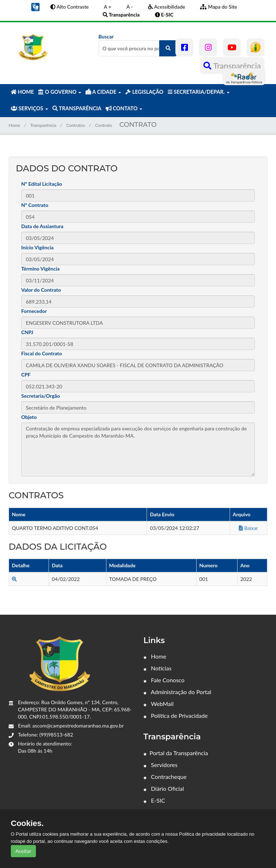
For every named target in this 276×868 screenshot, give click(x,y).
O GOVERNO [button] (60, 92)
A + (108, 7)
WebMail (158, 704)
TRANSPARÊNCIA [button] (77, 108)
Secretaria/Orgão (41, 396)
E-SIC (154, 800)
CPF (26, 375)
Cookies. (27, 823)
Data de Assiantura (42, 226)
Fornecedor (34, 311)
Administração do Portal (177, 692)
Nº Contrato (35, 205)
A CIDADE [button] (103, 92)
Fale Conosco (164, 680)
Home (14, 125)
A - (130, 7)
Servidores (160, 765)
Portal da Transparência (176, 753)
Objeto (29, 417)
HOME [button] (22, 92)
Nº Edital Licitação (42, 184)
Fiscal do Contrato (42, 353)
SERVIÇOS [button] (29, 108)
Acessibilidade (167, 7)
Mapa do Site (218, 7)
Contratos (76, 125)
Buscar (138, 45)
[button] (35, 6)
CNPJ (27, 332)
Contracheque (165, 777)
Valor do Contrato (41, 290)
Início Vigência (37, 247)
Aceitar (23, 851)
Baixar (249, 528)
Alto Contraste (70, 7)
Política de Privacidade (176, 715)
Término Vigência (40, 269)
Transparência (232, 66)
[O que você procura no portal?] (168, 48)
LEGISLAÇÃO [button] (144, 92)
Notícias (157, 668)
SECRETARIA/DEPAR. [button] (199, 92)
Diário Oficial (164, 788)
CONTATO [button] (124, 108)
